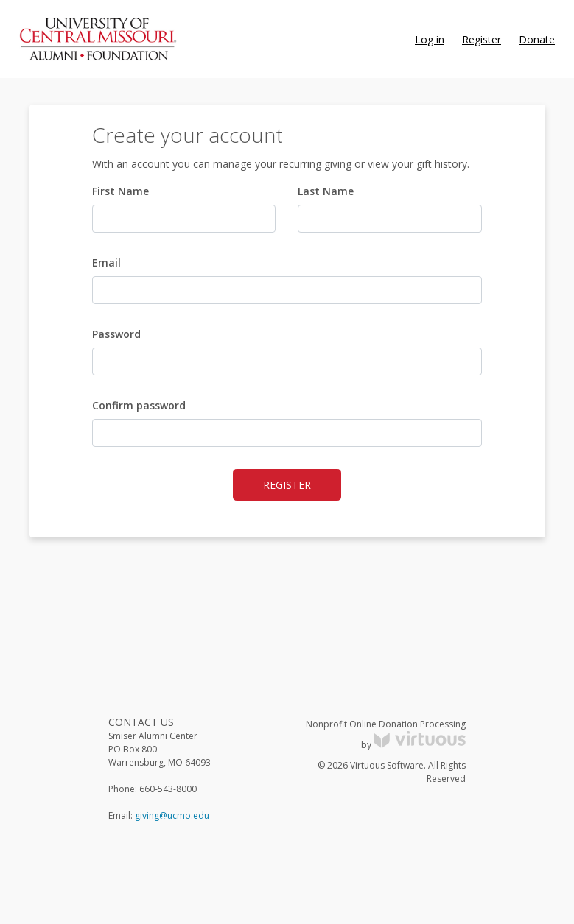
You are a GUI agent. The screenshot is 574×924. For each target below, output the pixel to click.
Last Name (326, 191)
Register (482, 39)
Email (106, 262)
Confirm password (139, 405)
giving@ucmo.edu (172, 815)
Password (116, 334)
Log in (430, 39)
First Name (120, 191)
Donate (537, 39)
